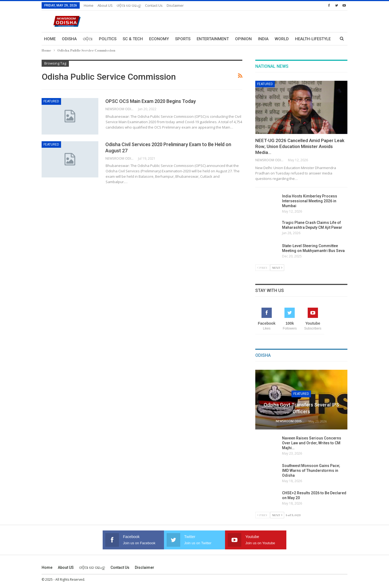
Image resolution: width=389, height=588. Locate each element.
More (301, 39)
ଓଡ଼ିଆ (88, 39)
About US (105, 5)
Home (89, 5)
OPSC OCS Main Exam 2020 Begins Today (151, 101)
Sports (183, 39)
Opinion (243, 39)
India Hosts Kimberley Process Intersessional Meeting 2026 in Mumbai (310, 201)
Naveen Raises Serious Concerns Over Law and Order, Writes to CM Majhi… (312, 443)
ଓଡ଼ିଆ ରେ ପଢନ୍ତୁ (129, 5)
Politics (108, 39)
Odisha (69, 39)
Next (277, 268)
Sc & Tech (133, 39)
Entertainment (213, 39)
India (263, 39)
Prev (262, 268)
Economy (159, 39)
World (282, 39)
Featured (51, 101)
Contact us (154, 5)
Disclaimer (175, 5)
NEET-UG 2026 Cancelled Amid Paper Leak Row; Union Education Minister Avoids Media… (300, 146)
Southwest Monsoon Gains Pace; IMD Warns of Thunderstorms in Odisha (311, 471)
